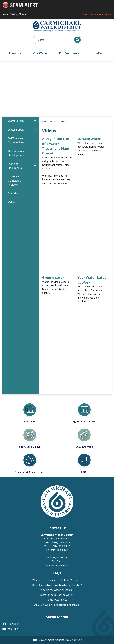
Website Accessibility (57, 565)
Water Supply (16, 130)
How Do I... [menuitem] (98, 53)
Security (13, 194)
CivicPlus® (76, 640)
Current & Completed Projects (15, 181)
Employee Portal (57, 557)
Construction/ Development (16, 153)
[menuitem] (20, 121)
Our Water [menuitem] (40, 53)
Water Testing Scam (57, 14)
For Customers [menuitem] (69, 53)
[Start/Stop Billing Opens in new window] (30, 437)
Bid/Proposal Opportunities (16, 140)
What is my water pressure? (57, 590)
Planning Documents (15, 166)
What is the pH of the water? (57, 595)
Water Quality (16, 121)
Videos (12, 202)
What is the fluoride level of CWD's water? (57, 580)
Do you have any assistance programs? (57, 605)
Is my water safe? (57, 600)
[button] (77, 40)
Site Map (57, 561)
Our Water (54, 122)
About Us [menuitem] (15, 53)
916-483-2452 (62, 546)
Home (45, 122)
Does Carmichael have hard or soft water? (57, 585)
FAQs (57, 573)
